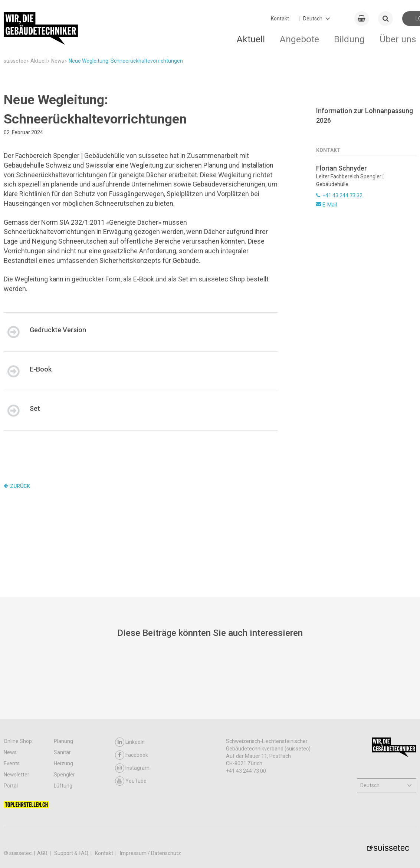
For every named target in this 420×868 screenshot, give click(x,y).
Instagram (132, 768)
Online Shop (18, 741)
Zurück (17, 486)
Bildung (349, 39)
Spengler (64, 775)
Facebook (132, 755)
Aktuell (251, 39)
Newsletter (17, 775)
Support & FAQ (72, 853)
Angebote (299, 39)
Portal (11, 786)
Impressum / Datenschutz (150, 853)
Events (12, 763)
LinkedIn (130, 742)
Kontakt (280, 19)
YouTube (131, 781)
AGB (43, 853)
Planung (63, 741)
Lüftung (63, 786)
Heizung (63, 763)
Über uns (398, 39)
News (10, 752)
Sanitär (62, 752)
